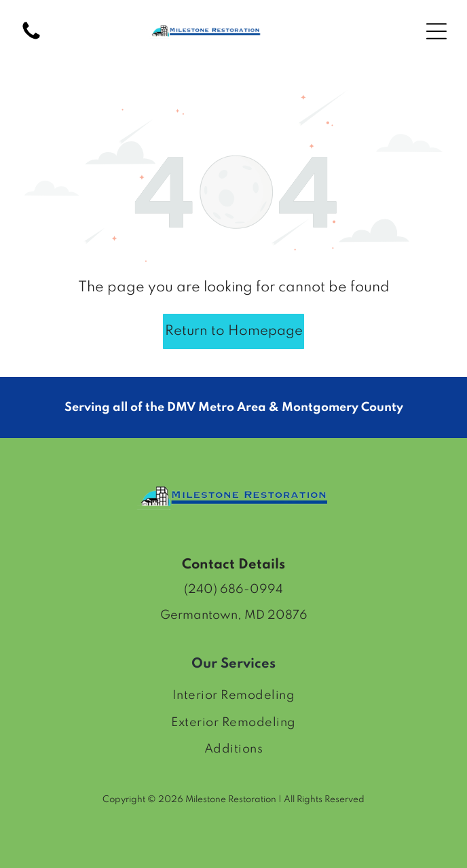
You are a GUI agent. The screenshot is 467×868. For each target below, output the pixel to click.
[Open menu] (436, 31)
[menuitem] (233, 696)
